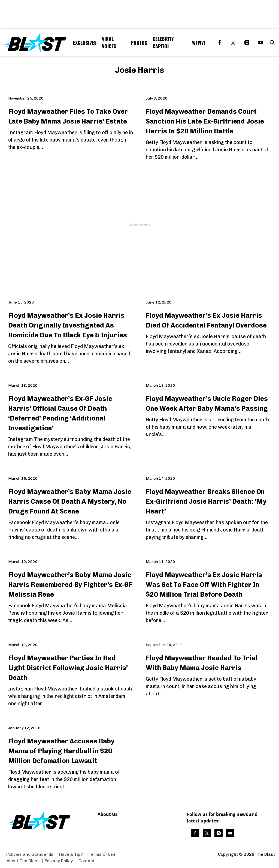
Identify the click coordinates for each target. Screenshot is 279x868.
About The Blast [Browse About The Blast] (23, 861)
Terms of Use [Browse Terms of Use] (102, 854)
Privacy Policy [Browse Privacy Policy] (59, 861)
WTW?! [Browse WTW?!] (199, 43)
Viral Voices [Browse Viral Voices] (109, 42)
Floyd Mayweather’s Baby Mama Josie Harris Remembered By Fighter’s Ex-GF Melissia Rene (70, 585)
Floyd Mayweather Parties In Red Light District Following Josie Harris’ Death (68, 668)
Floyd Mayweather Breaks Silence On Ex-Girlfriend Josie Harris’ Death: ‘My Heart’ (206, 501)
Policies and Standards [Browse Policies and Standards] (30, 854)
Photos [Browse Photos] (139, 43)
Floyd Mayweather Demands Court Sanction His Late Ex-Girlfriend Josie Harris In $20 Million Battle (205, 121)
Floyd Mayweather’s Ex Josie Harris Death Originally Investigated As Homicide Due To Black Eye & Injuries (68, 325)
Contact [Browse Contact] (87, 861)
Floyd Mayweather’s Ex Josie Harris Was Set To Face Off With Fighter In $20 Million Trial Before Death (204, 585)
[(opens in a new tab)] (220, 43)
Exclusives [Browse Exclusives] (85, 43)
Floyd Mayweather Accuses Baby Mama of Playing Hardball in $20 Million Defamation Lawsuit (61, 751)
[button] (271, 43)
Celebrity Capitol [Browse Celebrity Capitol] (163, 42)
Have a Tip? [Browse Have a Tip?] (71, 854)
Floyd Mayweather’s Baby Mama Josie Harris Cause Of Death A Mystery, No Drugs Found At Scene (70, 501)
